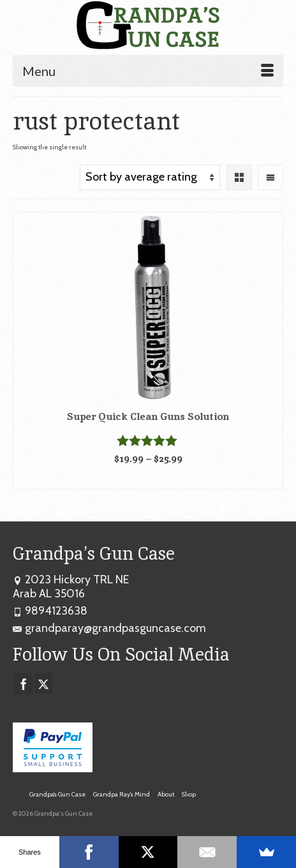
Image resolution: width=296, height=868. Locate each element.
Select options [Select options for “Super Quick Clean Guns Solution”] (148, 479)
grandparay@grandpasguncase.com (109, 628)
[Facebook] (24, 684)
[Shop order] (150, 177)
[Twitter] (43, 684)
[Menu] (148, 71)
